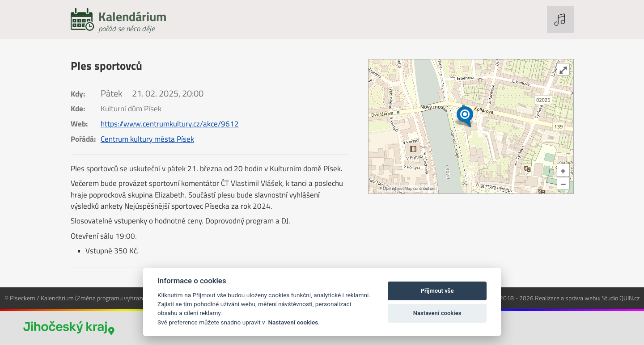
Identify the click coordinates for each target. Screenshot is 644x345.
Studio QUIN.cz (621, 298)
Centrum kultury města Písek (147, 139)
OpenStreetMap (398, 188)
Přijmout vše (437, 291)
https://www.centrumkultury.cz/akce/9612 (170, 124)
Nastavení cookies (293, 322)
